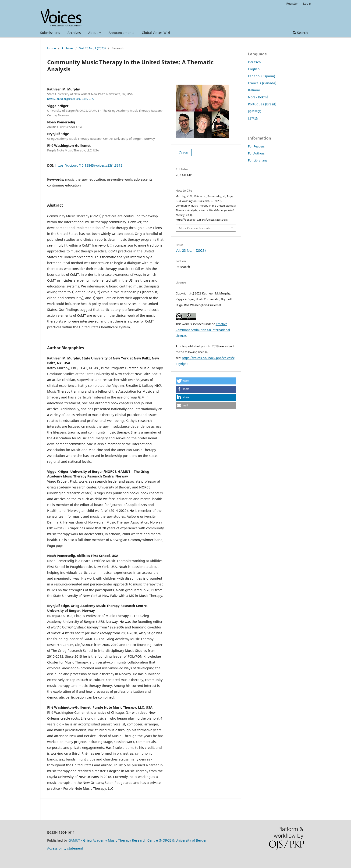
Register (292, 4)
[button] (206, 381)
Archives (74, 33)
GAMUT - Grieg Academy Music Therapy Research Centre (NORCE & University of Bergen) (138, 840)
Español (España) (262, 76)
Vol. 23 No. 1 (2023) (92, 48)
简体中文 (255, 111)
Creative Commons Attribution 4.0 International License (203, 330)
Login (307, 4)
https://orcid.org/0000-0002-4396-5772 (71, 99)
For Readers (256, 146)
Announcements (121, 33)
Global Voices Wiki (156, 33)
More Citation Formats (195, 228)
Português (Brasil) (262, 104)
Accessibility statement (65, 848)
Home (51, 48)
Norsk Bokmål (259, 97)
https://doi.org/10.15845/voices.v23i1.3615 (89, 165)
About (93, 33)
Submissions (50, 33)
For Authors (256, 153)
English (254, 69)
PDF (185, 153)
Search (300, 33)
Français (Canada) (262, 83)
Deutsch (254, 62)
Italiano (254, 90)
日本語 (253, 118)
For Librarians (258, 160)
